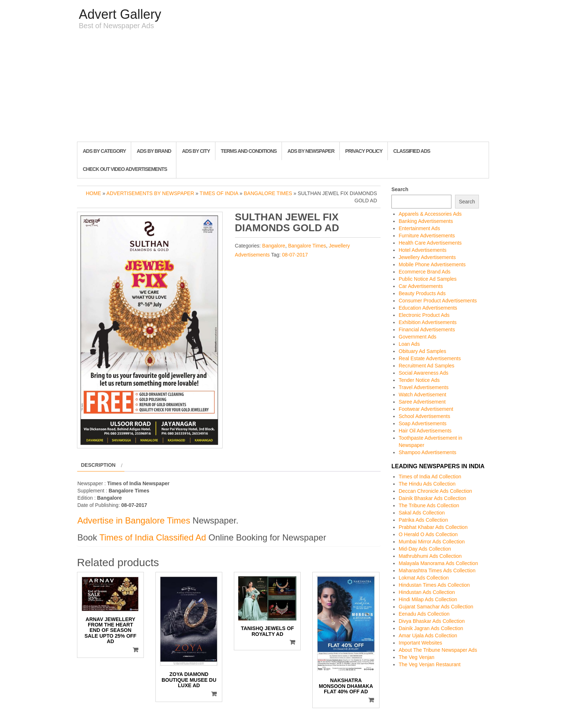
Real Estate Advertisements (430, 358)
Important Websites (420, 643)
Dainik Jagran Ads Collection (431, 628)
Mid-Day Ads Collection (425, 549)
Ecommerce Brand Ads (424, 272)
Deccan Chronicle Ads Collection (435, 491)
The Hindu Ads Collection (427, 484)
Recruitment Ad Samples (426, 366)
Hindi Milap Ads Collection (428, 599)
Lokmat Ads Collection (424, 578)
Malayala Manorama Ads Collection (438, 563)
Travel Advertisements (424, 387)
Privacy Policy (364, 151)
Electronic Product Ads (424, 315)
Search (400, 189)
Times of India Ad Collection (430, 477)
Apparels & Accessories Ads (430, 214)
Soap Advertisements (423, 423)
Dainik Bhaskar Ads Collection (432, 498)
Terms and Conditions (249, 151)
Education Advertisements (428, 308)
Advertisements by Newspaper (150, 193)
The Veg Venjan (417, 657)
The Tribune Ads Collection (429, 505)
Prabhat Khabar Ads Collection (433, 527)
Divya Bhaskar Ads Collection (432, 621)
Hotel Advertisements (423, 250)
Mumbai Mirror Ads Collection (432, 542)
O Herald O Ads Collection (428, 534)
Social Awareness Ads (424, 373)
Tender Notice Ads (419, 380)
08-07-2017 (295, 255)
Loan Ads (409, 344)
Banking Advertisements (426, 221)
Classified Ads (412, 151)
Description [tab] (98, 465)
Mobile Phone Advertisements (432, 264)
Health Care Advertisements (430, 243)
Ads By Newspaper (311, 151)
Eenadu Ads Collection (424, 614)
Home (94, 193)
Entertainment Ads (419, 228)
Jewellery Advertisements (427, 257)
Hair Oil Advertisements (425, 431)
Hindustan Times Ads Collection (434, 585)
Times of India (219, 193)
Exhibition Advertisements (428, 322)
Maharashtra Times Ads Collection (437, 570)
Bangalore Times (268, 193)
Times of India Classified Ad (153, 537)
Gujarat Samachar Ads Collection (436, 607)
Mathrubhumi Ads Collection (430, 556)
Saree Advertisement (422, 402)
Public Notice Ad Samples (428, 279)
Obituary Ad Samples (423, 351)
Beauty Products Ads (422, 293)
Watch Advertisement (423, 395)
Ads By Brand (154, 151)
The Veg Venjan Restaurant (430, 664)
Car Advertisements (421, 286)
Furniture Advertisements (427, 236)
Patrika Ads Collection (423, 520)
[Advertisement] (283, 87)
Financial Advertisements (427, 329)
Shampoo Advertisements (428, 452)
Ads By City (196, 151)
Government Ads (417, 337)
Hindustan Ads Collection (427, 592)
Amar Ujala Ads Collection (428, 636)
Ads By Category (104, 151)
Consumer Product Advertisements (438, 301)
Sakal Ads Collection (422, 513)
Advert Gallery (120, 14)
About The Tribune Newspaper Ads (438, 650)
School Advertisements (424, 416)
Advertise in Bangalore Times (134, 520)
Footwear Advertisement (426, 409)
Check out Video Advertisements (125, 169)
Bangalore (274, 246)
